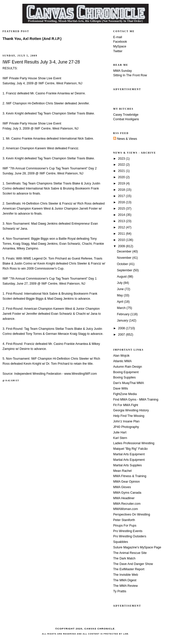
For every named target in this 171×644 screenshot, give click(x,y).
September (125, 270)
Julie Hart (120, 432)
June (121, 289)
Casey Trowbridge (126, 115)
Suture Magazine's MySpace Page (137, 547)
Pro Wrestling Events (128, 531)
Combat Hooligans (126, 119)
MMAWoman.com (125, 509)
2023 (122, 159)
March (122, 308)
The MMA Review (125, 586)
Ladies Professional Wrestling (134, 443)
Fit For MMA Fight (126, 405)
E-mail (118, 37)
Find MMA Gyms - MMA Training (136, 400)
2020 (122, 177)
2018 (122, 190)
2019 (122, 183)
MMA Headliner (124, 498)
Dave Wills (121, 389)
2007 (122, 335)
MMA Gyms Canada (127, 493)
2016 (122, 202)
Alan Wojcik (121, 356)
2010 (122, 240)
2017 (122, 196)
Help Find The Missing (129, 416)
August (122, 277)
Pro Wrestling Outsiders (130, 536)
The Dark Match (124, 558)
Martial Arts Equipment (129, 454)
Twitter (118, 51)
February (124, 314)
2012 (122, 227)
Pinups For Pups (125, 526)
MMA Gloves (122, 487)
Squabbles (121, 542)
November (125, 258)
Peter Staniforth (124, 520)
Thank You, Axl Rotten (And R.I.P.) (32, 39)
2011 (122, 234)
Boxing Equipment (126, 372)
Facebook (120, 42)
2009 (122, 246)
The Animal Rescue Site (130, 553)
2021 (122, 171)
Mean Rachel (122, 471)
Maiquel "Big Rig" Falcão (130, 449)
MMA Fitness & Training (130, 476)
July (120, 283)
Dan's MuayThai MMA (129, 383)
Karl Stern (120, 438)
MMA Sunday (122, 71)
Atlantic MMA (122, 361)
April (120, 302)
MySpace (120, 46)
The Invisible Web (126, 575)
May (120, 295)
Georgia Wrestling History (131, 410)
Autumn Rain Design (127, 367)
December (125, 251)
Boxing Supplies (124, 377)
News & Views (125, 139)
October (123, 264)
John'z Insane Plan (126, 421)
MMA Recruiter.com (127, 504)
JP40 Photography (126, 427)
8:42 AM (10, 380)
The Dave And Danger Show (133, 564)
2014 (122, 215)
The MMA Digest (125, 580)
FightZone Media (125, 394)
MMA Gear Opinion (126, 482)
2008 (122, 328)
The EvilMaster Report (129, 569)
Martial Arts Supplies (127, 465)
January (123, 320)
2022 (122, 165)
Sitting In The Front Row (130, 75)
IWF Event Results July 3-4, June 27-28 (41, 62)
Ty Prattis (120, 591)
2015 (122, 209)
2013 (122, 221)
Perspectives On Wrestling (132, 514)
